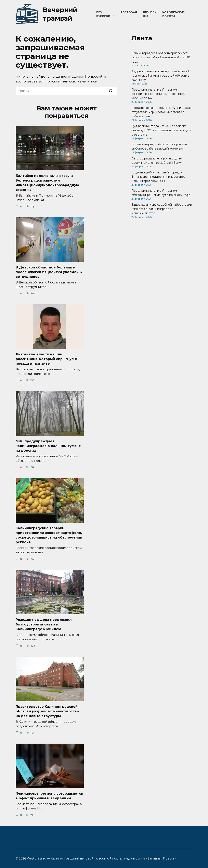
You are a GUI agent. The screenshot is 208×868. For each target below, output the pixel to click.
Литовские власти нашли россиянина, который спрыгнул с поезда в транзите (46, 358)
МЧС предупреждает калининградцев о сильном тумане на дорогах (48, 445)
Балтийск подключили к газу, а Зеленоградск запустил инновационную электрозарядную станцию (47, 183)
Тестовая (129, 12)
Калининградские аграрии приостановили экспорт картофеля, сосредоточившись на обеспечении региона (49, 533)
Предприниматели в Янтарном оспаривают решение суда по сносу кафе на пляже (158, 94)
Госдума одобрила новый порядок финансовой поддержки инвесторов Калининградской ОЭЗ (158, 177)
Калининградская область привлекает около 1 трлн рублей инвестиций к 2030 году (161, 57)
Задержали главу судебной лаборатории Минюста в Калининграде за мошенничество (162, 209)
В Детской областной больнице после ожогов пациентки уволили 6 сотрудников (49, 272)
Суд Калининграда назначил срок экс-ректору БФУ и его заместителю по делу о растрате (162, 130)
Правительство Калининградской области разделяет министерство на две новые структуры (47, 709)
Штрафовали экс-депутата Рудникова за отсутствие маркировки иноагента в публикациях (161, 112)
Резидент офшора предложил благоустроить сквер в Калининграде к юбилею (44, 622)
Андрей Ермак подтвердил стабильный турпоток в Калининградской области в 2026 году (160, 76)
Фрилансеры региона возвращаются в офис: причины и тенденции (49, 793)
